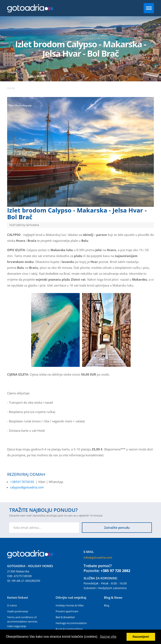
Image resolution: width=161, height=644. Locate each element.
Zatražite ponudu (117, 527)
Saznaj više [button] (108, 637)
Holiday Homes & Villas (70, 605)
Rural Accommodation (69, 629)
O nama (12, 605)
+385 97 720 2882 (115, 571)
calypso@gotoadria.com (27, 487)
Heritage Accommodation (71, 623)
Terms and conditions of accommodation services (22, 619)
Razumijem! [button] (141, 637)
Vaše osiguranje (17, 626)
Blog (107, 605)
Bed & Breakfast (65, 617)
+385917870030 (22, 482)
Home (11, 88)
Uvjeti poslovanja (18, 611)
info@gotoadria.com (98, 557)
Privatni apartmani (67, 611)
